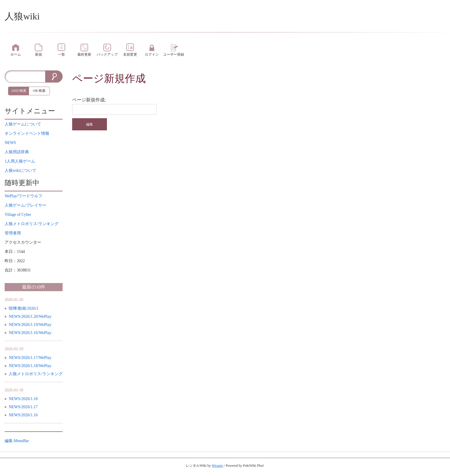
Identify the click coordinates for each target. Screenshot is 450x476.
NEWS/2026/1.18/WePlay (30, 366)
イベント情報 (27, 133)
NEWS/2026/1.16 (23, 415)
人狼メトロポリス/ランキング (36, 374)
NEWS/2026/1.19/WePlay (30, 325)
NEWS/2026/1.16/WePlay (30, 333)
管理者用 (13, 233)
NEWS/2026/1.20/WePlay (30, 317)
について (23, 124)
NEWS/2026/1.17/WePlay (30, 358)
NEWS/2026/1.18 (23, 399)
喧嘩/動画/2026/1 (24, 308)
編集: (17, 441)
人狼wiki (22, 16)
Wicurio (217, 466)
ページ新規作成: (89, 100)
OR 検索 (39, 91)
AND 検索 (19, 91)
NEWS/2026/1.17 (23, 407)
